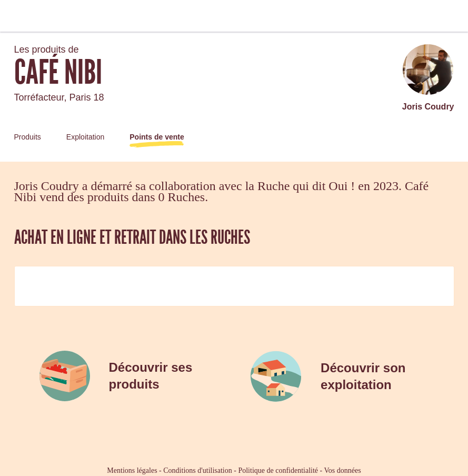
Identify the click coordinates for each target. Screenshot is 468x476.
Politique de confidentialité (278, 470)
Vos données (343, 470)
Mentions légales (132, 470)
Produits (28, 137)
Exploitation (85, 137)
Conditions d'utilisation (197, 470)
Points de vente (157, 137)
